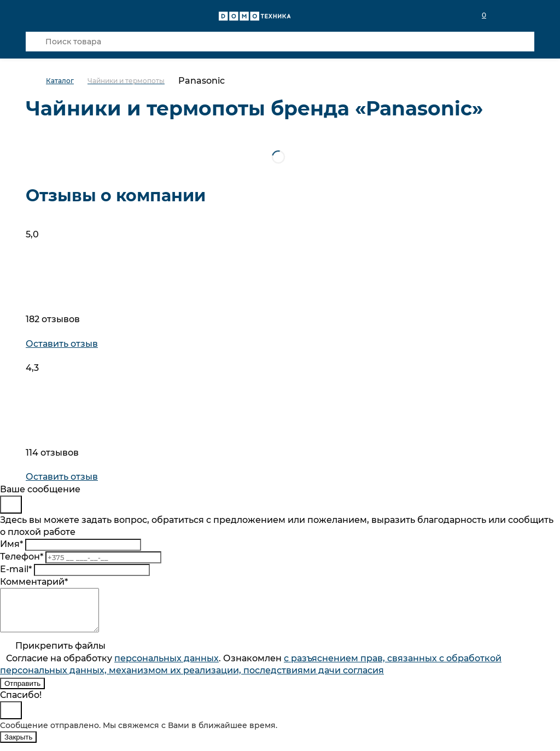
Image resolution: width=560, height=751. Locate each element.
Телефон (22, 557)
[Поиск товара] (280, 42)
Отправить (22, 692)
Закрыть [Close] (18, 745)
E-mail (16, 569)
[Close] (11, 505)
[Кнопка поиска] (36, 42)
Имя (11, 544)
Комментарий (34, 582)
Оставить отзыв (62, 344)
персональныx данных (167, 666)
